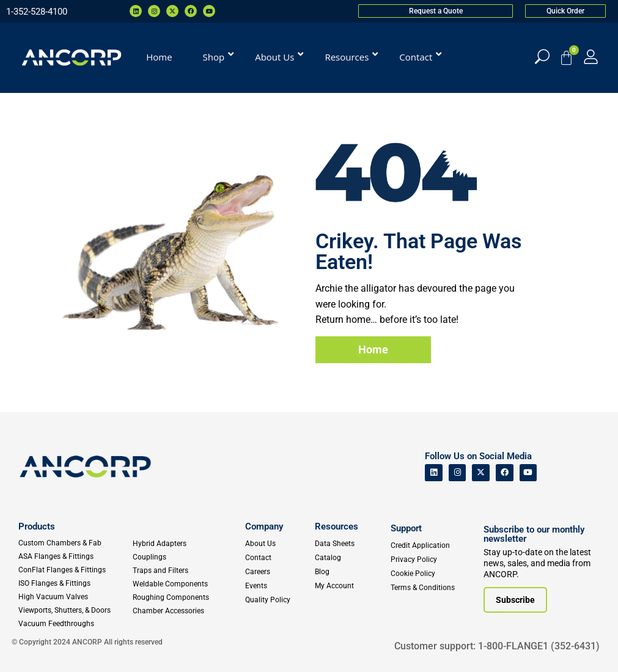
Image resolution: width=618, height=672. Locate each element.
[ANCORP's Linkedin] (434, 473)
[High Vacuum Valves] (75, 597)
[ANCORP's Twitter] (481, 473)
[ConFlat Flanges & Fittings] (75, 570)
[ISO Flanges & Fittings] (75, 583)
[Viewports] (75, 610)
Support (406, 528)
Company (264, 526)
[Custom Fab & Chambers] (75, 543)
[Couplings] (186, 557)
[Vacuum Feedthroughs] (75, 624)
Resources (337, 526)
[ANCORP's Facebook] (505, 473)
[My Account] (591, 57)
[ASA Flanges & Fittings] (75, 556)
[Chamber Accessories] (186, 611)
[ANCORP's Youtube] (528, 473)
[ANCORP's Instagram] (458, 473)
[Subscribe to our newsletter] (515, 600)
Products (37, 526)
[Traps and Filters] (186, 570)
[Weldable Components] (186, 584)
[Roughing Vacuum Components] (186, 597)
